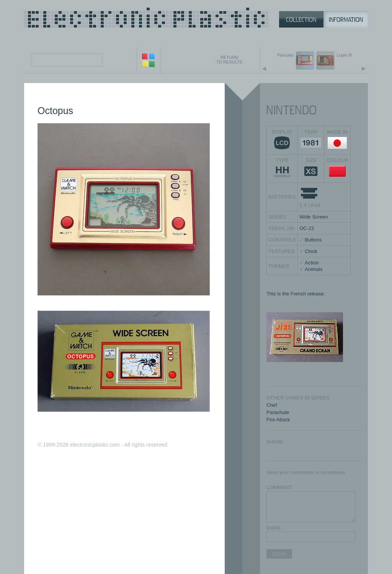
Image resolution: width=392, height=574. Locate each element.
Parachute (278, 412)
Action (312, 263)
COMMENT (279, 487)
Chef (272, 405)
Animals (314, 269)
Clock (311, 251)
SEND (279, 554)
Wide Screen (314, 217)
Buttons (313, 240)
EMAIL (274, 528)
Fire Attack (278, 420)
